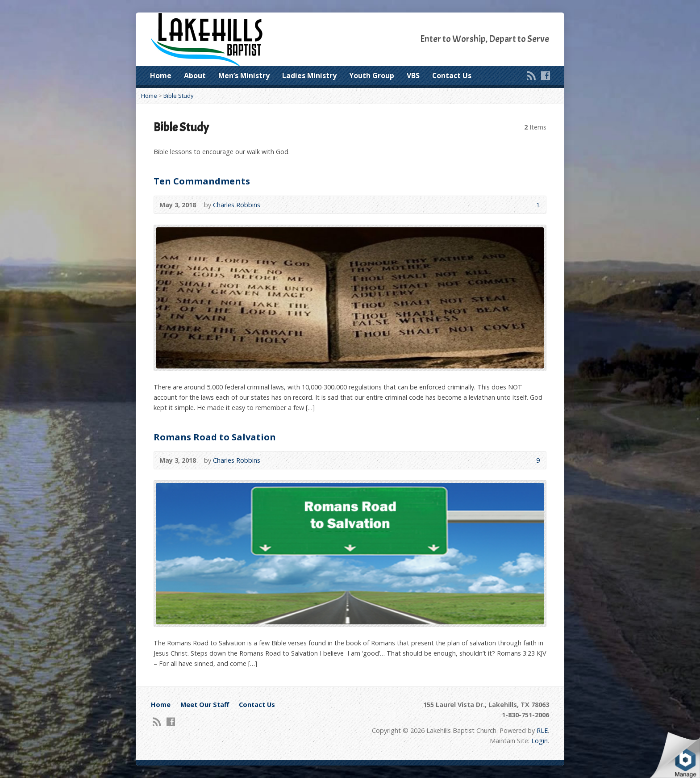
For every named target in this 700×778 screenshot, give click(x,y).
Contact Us (452, 75)
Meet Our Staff (205, 705)
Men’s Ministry (244, 75)
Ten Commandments (202, 181)
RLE (542, 730)
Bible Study (178, 96)
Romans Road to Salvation (215, 437)
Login (540, 741)
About (195, 75)
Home (161, 75)
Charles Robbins (237, 205)
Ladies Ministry (309, 75)
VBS (413, 75)
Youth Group (372, 75)
